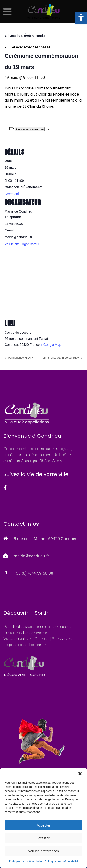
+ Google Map (51, 345)
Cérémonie (13, 194)
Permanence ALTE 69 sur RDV (60, 358)
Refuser (43, 838)
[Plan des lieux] (43, 283)
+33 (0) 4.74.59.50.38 (33, 573)
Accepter (43, 825)
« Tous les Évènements (25, 36)
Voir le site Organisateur (22, 244)
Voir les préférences (43, 851)
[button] (81, 18)
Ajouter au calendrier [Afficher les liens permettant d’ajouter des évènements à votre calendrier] (30, 129)
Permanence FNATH (20, 358)
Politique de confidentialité (26, 861)
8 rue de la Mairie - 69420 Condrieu (46, 539)
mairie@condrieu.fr (31, 556)
